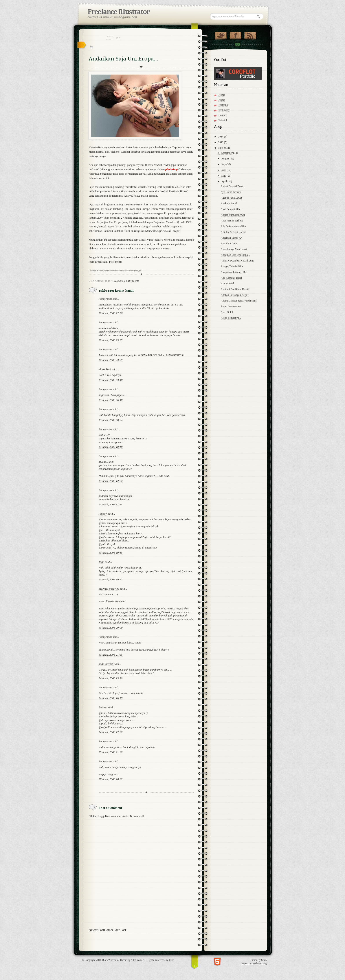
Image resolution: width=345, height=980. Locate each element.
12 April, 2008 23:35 (111, 340)
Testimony (224, 110)
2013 (221, 142)
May (224, 176)
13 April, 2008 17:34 (111, 504)
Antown (103, 514)
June (224, 170)
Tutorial (223, 120)
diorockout (105, 369)
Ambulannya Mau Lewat (234, 249)
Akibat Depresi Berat (232, 186)
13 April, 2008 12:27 (111, 481)
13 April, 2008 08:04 (111, 420)
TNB (171, 960)
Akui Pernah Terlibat (232, 221)
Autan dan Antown (231, 306)
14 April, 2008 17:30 (111, 732)
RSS (250, 35)
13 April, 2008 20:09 (111, 628)
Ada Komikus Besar (231, 278)
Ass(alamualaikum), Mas (234, 272)
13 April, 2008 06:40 (111, 400)
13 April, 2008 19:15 (111, 553)
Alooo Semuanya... (231, 318)
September (227, 153)
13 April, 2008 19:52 (111, 579)
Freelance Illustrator (119, 12)
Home (108, 930)
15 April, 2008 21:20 (111, 752)
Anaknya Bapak (229, 203)
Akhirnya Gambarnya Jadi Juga (237, 261)
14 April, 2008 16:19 (111, 698)
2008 (221, 148)
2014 (221, 137)
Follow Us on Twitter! (221, 35)
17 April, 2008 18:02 (111, 779)
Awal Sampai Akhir (231, 209)
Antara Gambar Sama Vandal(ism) (239, 301)
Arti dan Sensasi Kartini (233, 232)
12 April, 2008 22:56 (111, 313)
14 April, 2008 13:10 (111, 678)
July (224, 164)
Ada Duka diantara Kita (233, 226)
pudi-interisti (106, 664)
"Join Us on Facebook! (235, 35)
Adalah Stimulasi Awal (233, 215)
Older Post (119, 930)
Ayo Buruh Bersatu (231, 192)
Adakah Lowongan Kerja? (235, 295)
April (224, 181)
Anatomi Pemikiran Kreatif (235, 289)
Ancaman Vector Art (231, 238)
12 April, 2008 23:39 (111, 360)
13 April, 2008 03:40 (111, 380)
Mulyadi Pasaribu (109, 589)
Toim (101, 562)
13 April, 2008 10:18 (111, 447)
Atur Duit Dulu (229, 243)
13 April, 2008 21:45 (111, 655)
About (222, 100)
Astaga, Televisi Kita (232, 266)
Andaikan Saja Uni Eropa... (235, 255)
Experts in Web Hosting (254, 964)
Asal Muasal (227, 283)
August (226, 159)
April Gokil (227, 312)
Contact (237, 45)
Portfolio (223, 105)
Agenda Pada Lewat (231, 198)
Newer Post (96, 930)
